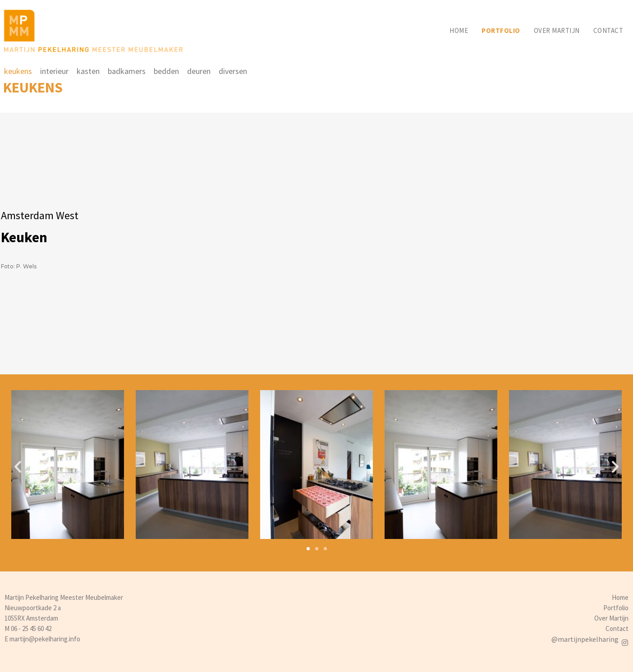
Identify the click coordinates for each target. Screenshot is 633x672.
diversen (233, 71)
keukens (18, 71)
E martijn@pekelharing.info (42, 639)
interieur (54, 71)
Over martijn (557, 30)
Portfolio (501, 30)
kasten (88, 71)
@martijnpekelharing (585, 639)
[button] (308, 549)
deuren (199, 71)
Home (459, 30)
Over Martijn (611, 618)
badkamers (127, 71)
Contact (608, 30)
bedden (166, 71)
